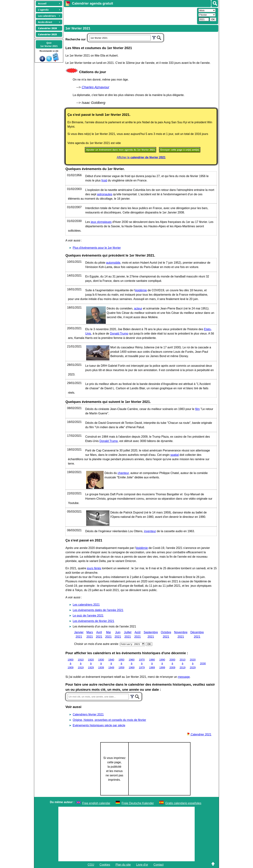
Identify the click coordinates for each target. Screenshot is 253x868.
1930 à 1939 (101, 664)
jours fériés (94, 568)
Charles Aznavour (95, 87)
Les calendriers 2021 (86, 605)
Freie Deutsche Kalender (138, 803)
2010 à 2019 (182, 664)
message (184, 677)
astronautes (105, 194)
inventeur (150, 531)
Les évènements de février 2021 (94, 621)
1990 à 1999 (162, 664)
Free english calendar (96, 803)
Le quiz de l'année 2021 (88, 616)
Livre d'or (142, 864)
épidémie (141, 290)
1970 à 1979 (142, 664)
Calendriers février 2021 (88, 714)
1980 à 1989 (152, 664)
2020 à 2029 (193, 664)
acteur (138, 308)
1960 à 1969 (132, 664)
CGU (91, 864)
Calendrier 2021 (199, 734)
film (197, 409)
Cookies (105, 864)
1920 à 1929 (91, 664)
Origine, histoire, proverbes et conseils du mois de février (109, 720)
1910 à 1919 (81, 664)
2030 (203, 663)
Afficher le (141, 157)
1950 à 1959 (121, 664)
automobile (113, 263)
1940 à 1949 (111, 664)
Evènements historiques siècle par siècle (99, 725)
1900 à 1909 (71, 664)
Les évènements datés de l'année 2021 (98, 610)
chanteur (123, 473)
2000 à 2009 (172, 664)
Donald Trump (119, 334)
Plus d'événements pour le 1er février (97, 248)
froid (104, 180)
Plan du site (123, 864)
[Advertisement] (130, 16)
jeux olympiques (101, 222)
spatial (174, 455)
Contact (159, 864)
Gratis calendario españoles (183, 803)
